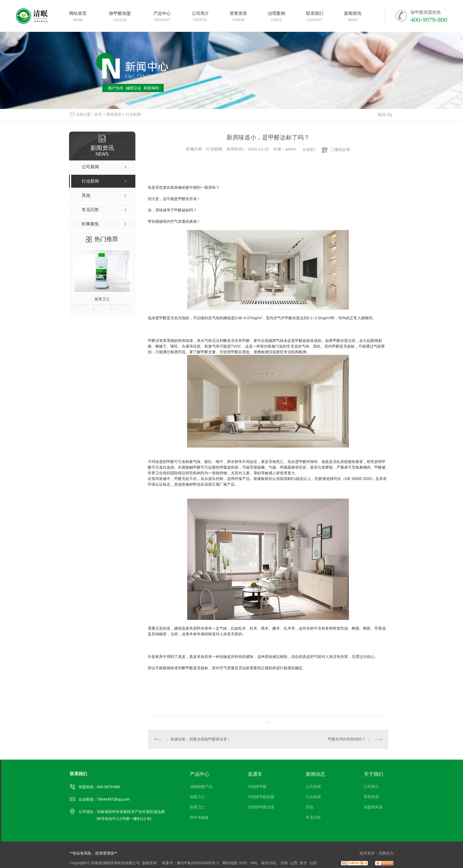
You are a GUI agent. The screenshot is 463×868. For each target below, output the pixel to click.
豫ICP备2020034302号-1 (198, 863)
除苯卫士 (102, 299)
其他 (310, 807)
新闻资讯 (114, 114)
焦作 (303, 863)
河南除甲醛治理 (261, 807)
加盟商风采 (373, 807)
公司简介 (371, 787)
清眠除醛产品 (201, 787)
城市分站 (269, 863)
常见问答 (313, 817)
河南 (284, 863)
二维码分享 (340, 150)
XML (255, 863)
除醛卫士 (197, 797)
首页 (98, 114)
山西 (294, 863)
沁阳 (313, 863)
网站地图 (230, 863)
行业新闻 (133, 114)
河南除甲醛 (257, 787)
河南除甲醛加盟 (261, 797)
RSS (244, 863)
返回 (385, 114)
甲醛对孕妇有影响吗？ (347, 739)
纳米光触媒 (199, 817)
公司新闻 (313, 787)
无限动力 (386, 853)
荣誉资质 (371, 797)
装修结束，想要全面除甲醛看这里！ (201, 739)
